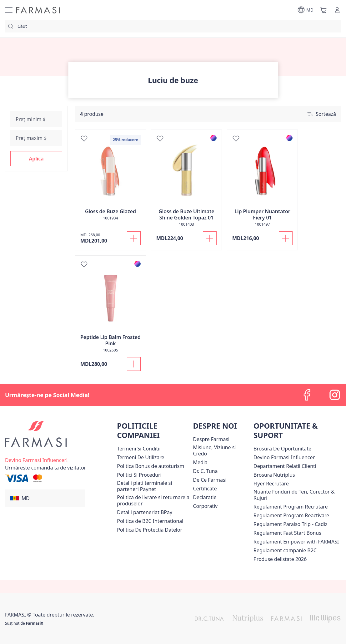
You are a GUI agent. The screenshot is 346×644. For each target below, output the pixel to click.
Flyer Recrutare (271, 484)
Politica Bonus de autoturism (150, 466)
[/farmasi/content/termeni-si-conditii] (139, 449)
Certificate (205, 489)
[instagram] (335, 395)
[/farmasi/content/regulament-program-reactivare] (291, 515)
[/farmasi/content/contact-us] (285, 466)
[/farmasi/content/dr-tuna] (205, 471)
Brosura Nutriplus (274, 475)
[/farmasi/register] (36, 460)
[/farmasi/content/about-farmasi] (211, 439)
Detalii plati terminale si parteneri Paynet (144, 486)
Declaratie (205, 497)
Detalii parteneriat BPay (145, 512)
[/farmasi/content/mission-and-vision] (222, 450)
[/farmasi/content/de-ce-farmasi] (210, 480)
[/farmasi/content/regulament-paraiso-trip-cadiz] (290, 524)
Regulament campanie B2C (285, 550)
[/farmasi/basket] (323, 10)
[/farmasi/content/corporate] (205, 506)
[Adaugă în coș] (134, 238)
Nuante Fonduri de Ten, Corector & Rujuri (294, 495)
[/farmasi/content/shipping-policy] (154, 500)
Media (200, 462)
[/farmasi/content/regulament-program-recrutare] (291, 507)
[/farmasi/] (38, 10)
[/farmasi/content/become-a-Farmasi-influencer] (284, 457)
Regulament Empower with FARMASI (296, 542)
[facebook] (307, 395)
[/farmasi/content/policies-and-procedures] (139, 475)
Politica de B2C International (150, 521)
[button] (36, 159)
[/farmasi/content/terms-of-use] (140, 457)
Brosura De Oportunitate (282, 449)
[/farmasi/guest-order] (45, 468)
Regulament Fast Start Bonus (287, 533)
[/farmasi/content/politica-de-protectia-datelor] (150, 530)
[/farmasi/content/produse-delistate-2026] (280, 559)
